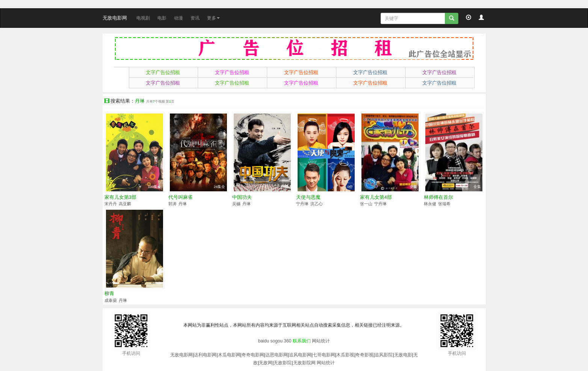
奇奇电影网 (253, 355)
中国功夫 (242, 197)
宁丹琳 (302, 204)
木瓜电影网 (229, 355)
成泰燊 (111, 300)
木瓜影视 (345, 355)
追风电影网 (300, 355)
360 (288, 341)
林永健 (430, 204)
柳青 (109, 293)
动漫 (178, 18)
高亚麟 (125, 204)
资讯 (195, 18)
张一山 (366, 204)
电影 (162, 18)
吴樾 (236, 204)
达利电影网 (205, 355)
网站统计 (321, 341)
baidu (264, 341)
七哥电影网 (324, 355)
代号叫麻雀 (181, 197)
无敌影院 (283, 363)
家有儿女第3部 (120, 197)
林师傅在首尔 (438, 197)
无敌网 (266, 363)
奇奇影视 (364, 355)
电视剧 (143, 18)
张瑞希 (444, 204)
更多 (213, 18)
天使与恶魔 (308, 197)
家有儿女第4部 (376, 197)
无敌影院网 (304, 363)
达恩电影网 (277, 355)
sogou (276, 341)
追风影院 (384, 355)
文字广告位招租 (163, 72)
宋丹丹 (111, 204)
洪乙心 (317, 204)
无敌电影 (403, 355)
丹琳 (183, 204)
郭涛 (172, 204)
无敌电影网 (115, 18)
